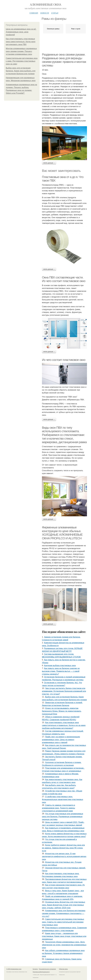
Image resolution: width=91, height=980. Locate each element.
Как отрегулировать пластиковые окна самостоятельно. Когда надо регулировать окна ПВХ (21, 42)
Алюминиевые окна (45, 5)
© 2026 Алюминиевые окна (14, 969)
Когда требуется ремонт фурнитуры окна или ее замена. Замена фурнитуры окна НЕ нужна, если (63, 848)
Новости (45, 13)
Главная (34, 13)
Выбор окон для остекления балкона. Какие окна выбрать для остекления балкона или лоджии (21, 71)
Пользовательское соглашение (47, 969)
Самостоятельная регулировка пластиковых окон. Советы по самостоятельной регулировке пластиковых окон (63, 922)
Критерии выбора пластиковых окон (60, 666)
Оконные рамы (53, 29)
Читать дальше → (49, 163)
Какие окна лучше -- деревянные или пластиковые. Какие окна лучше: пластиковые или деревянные (64, 936)
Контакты (35, 969)
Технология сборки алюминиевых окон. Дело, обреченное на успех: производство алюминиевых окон (64, 945)
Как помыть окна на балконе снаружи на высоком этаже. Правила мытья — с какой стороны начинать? (61, 671)
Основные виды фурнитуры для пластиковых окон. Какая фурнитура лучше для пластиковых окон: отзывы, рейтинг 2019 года (64, 905)
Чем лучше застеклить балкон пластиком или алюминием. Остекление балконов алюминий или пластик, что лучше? (64, 691)
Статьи (55, 13)
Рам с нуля (76, 29)
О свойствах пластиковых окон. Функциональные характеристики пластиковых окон (63, 799)
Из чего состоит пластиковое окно (64, 360)
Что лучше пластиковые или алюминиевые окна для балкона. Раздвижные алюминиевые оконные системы (63, 817)
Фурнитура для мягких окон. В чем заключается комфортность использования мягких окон (64, 856)
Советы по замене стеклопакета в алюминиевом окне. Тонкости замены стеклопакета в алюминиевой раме (58, 808)
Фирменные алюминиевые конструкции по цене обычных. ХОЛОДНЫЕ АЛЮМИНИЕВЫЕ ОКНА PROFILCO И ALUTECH (62, 533)
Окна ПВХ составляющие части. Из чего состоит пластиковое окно (64, 279)
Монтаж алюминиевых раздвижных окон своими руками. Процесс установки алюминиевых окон (21, 51)
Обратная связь (63, 969)
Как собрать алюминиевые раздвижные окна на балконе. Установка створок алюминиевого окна (63, 953)
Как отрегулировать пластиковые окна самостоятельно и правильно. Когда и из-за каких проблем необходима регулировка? (64, 725)
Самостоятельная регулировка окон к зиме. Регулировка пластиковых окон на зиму (22, 61)
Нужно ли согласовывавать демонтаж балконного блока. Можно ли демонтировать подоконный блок (62, 711)
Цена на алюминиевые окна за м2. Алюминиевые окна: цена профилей (21, 32)
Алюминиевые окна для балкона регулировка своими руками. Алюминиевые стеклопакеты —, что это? (64, 913)
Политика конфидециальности (41, 972)
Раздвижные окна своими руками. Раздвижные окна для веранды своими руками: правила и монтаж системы (64, 60)
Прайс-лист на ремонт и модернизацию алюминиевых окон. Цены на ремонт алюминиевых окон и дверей (61, 740)
